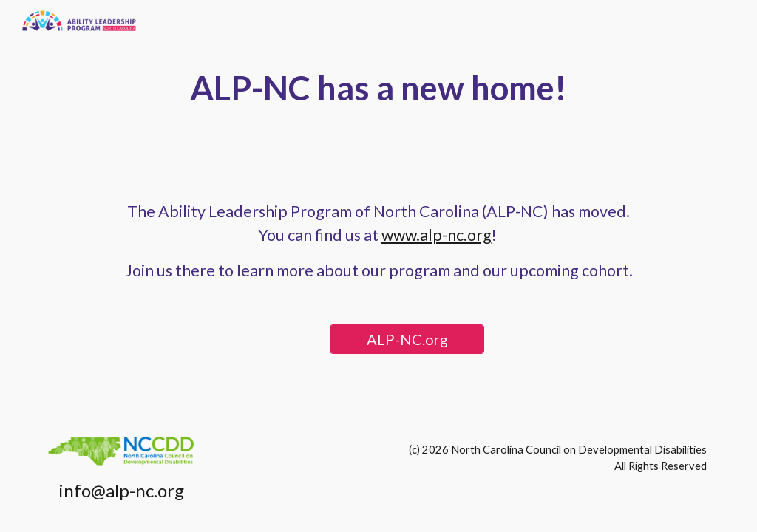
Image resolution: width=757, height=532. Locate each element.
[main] (378, 88)
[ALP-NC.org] (407, 339)
